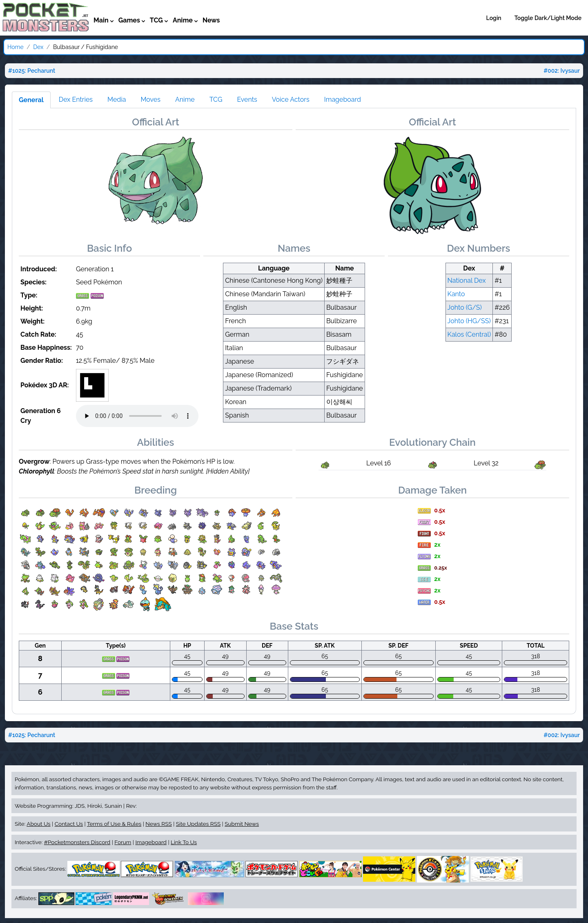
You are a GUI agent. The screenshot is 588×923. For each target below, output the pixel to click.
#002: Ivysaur (562, 71)
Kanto (456, 294)
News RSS (158, 824)
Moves (150, 99)
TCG (216, 99)
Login (494, 18)
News (211, 20)
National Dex (467, 280)
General (31, 100)
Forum (123, 842)
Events (247, 99)
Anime (185, 99)
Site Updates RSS (198, 824)
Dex (38, 47)
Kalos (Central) (469, 334)
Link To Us (184, 842)
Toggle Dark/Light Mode (548, 18)
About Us (38, 824)
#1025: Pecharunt (32, 71)
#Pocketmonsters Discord (77, 842)
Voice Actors (291, 99)
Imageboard (343, 99)
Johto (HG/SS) (469, 321)
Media (117, 99)
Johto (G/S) (465, 307)
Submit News (242, 824)
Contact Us (69, 824)
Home (16, 47)
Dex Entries (76, 99)
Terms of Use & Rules (114, 824)
